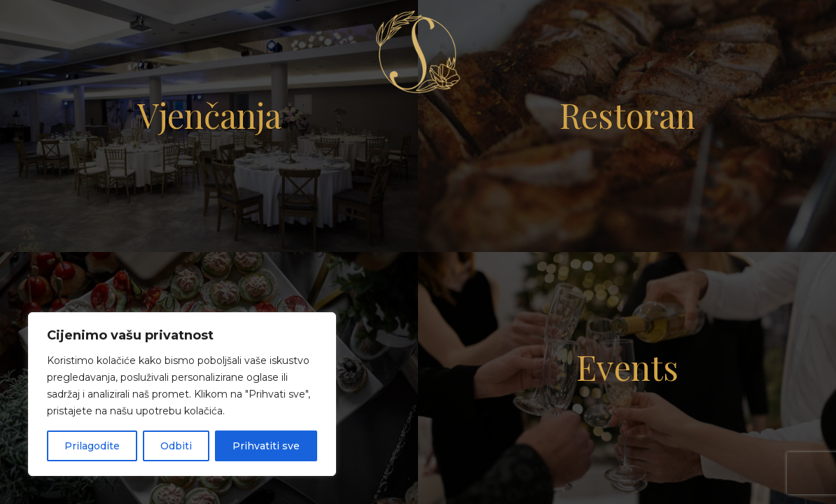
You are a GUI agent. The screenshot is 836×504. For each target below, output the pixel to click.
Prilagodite (92, 446)
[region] (182, 394)
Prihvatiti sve (266, 446)
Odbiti (176, 446)
